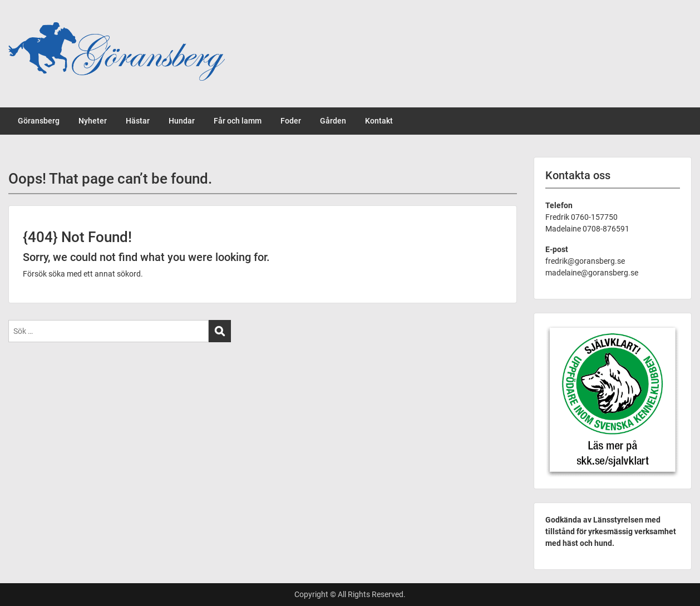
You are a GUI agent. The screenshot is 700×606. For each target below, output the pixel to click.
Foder (291, 121)
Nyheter (93, 121)
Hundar (182, 121)
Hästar (138, 121)
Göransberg (39, 121)
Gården (333, 121)
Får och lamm (238, 121)
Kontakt (379, 121)
